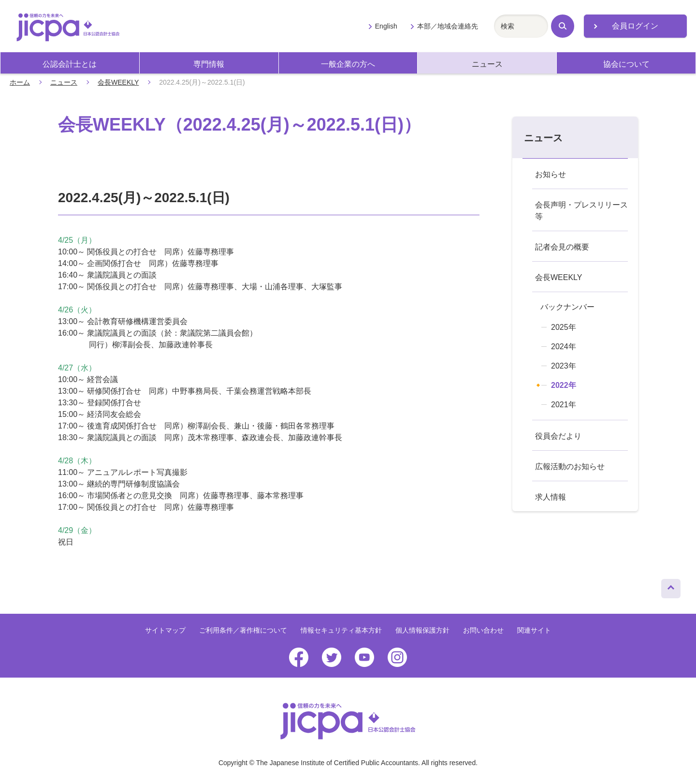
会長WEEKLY (118, 82)
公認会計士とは (70, 64)
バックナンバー (567, 307)
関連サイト (534, 630)
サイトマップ (165, 630)
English (386, 26)
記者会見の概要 (562, 247)
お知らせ (551, 174)
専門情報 (209, 64)
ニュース (487, 64)
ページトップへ (671, 586)
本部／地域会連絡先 (448, 26)
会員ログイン (635, 26)
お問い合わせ (483, 630)
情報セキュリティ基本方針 (341, 630)
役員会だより (558, 436)
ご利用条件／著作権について (243, 630)
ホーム (20, 82)
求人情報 (551, 497)
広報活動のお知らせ (570, 466)
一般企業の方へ (348, 64)
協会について (626, 64)
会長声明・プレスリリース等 (581, 211)
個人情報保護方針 (422, 630)
